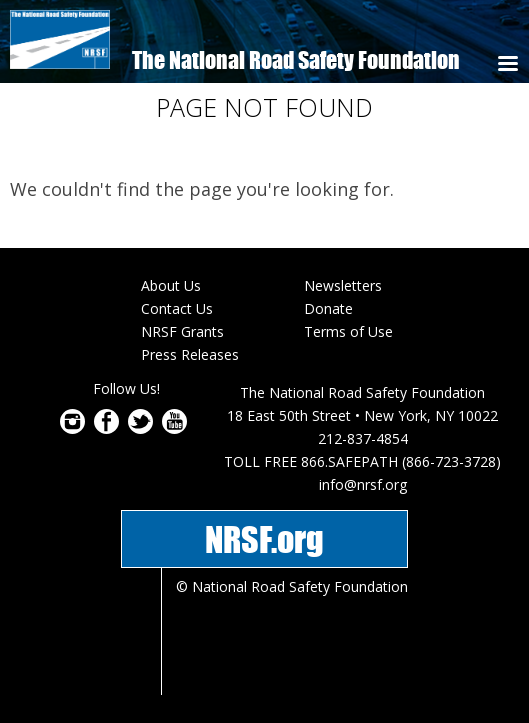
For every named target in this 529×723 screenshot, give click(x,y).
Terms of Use (348, 331)
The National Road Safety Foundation (296, 60)
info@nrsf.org (363, 484)
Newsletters (343, 285)
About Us (171, 285)
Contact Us (177, 308)
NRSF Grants (182, 331)
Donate (328, 308)
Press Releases (190, 354)
